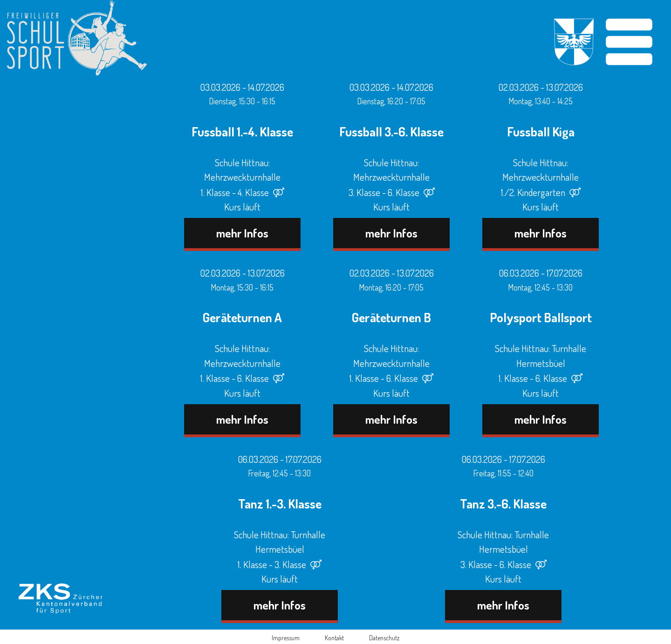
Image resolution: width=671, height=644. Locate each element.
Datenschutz (384, 638)
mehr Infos (242, 233)
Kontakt (334, 638)
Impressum (286, 638)
